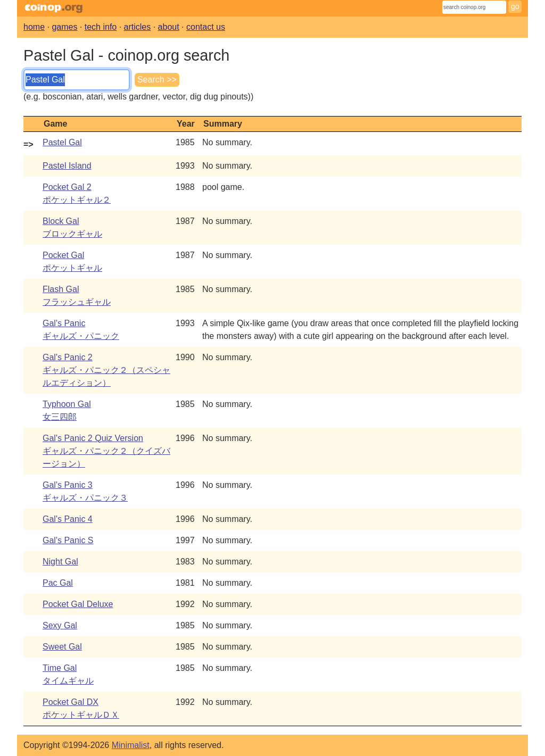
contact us (206, 27)
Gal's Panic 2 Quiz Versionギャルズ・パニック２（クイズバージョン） (106, 451)
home (34, 27)
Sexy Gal (60, 625)
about (169, 27)
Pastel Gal (62, 142)
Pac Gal (58, 583)
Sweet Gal (62, 647)
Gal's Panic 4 (68, 519)
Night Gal (60, 562)
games (64, 27)
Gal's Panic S (68, 540)
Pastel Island (67, 166)
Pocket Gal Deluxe (78, 604)
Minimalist (131, 745)
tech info (101, 27)
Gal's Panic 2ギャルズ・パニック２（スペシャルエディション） (106, 370)
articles (138, 27)
